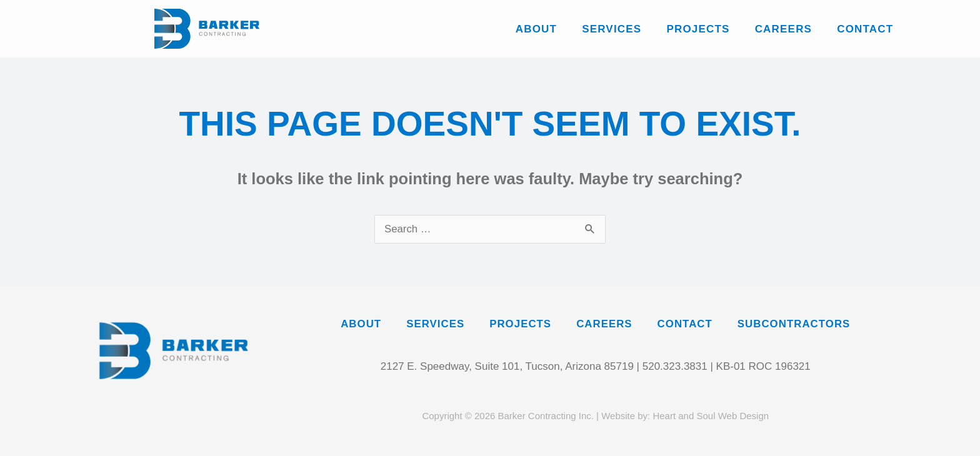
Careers (783, 29)
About (536, 29)
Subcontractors (797, 325)
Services (612, 29)
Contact (865, 29)
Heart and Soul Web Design (711, 416)
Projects (698, 29)
